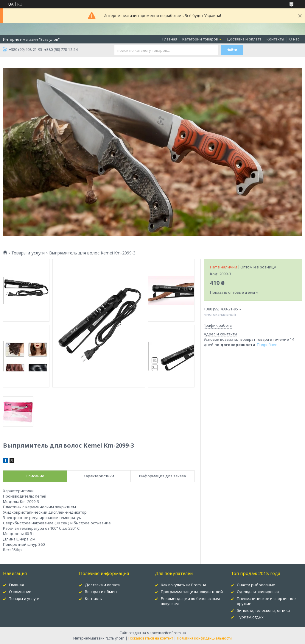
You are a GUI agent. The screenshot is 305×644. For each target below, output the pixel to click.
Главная (170, 39)
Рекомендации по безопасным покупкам (190, 601)
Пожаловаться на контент (151, 638)
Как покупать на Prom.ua (183, 585)
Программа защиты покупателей (192, 592)
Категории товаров (200, 39)
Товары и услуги (28, 253)
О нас (294, 39)
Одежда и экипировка (258, 592)
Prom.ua (179, 633)
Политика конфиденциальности (204, 638)
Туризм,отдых (250, 617)
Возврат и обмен (101, 592)
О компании (20, 592)
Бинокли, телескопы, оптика (263, 610)
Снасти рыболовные (256, 585)
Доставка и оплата (244, 39)
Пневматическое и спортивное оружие (266, 601)
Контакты (275, 39)
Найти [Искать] (232, 50)
